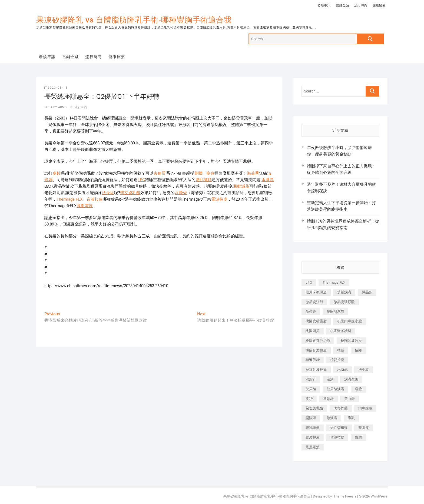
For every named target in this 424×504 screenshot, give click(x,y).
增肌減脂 (204, 180)
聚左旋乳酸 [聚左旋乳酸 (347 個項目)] (314, 408)
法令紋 (108, 193)
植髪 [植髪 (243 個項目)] (341, 350)
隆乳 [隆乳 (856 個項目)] (351, 418)
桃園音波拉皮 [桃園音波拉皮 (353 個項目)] (316, 350)
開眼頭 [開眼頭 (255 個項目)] (311, 418)
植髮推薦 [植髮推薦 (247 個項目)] (337, 360)
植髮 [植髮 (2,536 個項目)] (358, 350)
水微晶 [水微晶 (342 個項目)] (342, 369)
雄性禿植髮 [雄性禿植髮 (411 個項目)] (339, 428)
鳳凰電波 (85, 206)
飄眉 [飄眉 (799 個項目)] (358, 437)
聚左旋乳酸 (130, 193)
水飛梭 (181, 193)
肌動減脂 (241, 186)
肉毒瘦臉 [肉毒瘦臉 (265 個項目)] (365, 408)
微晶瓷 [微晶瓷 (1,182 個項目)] (367, 292)
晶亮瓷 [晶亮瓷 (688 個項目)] (311, 311)
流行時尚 (361, 5)
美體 (198, 173)
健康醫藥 (379, 5)
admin (62, 107)
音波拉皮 (95, 199)
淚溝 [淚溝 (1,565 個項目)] (330, 379)
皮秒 (57, 173)
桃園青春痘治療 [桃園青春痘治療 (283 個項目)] (318, 341)
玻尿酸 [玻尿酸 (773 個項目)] (311, 389)
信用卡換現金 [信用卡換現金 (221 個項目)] (316, 292)
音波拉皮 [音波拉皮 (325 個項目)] (337, 437)
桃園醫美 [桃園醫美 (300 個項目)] (313, 331)
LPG (141, 180)
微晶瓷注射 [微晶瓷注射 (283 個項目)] (314, 302)
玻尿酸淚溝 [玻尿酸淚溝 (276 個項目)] (335, 389)
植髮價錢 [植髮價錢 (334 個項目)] (313, 360)
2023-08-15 (56, 88)
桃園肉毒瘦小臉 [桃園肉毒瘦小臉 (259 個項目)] (350, 321)
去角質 (160, 173)
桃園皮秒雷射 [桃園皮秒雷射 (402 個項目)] (316, 321)
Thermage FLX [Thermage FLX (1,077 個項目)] (334, 282)
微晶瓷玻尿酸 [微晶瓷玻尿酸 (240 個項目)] (344, 302)
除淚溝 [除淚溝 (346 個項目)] (332, 418)
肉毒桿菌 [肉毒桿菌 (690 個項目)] (341, 408)
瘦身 (210, 173)
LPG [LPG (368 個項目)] (309, 282)
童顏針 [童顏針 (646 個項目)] (328, 399)
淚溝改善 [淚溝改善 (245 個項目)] (351, 379)
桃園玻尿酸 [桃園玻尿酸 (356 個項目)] (335, 311)
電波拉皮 (219, 199)
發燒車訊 (324, 5)
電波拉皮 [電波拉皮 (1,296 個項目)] (313, 437)
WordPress (379, 496)
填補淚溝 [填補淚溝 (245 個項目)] (344, 292)
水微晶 (268, 180)
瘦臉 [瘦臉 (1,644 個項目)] (358, 389)
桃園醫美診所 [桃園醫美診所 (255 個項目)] (341, 331)
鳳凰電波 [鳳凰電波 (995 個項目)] (313, 447)
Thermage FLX (69, 199)
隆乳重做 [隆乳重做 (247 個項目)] (313, 428)
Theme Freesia (345, 496)
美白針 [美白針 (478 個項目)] (350, 399)
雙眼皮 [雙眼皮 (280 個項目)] (364, 428)
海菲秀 (253, 173)
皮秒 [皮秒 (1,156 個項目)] (309, 399)
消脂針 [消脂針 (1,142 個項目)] (311, 379)
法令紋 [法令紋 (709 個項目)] (364, 369)
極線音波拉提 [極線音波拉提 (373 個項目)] (316, 369)
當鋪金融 (342, 5)
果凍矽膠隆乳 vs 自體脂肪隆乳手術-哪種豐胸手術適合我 (134, 20)
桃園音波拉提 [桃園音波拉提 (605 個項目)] (351, 341)
